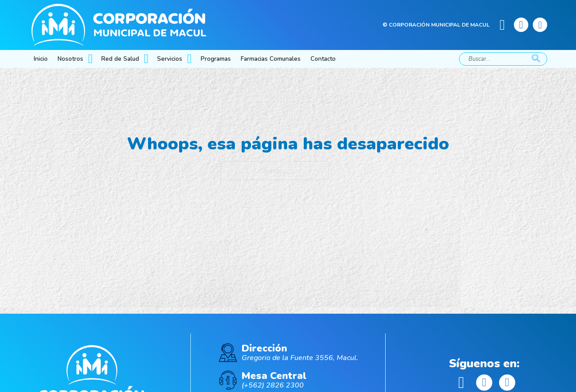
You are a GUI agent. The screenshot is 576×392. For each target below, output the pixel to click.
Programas (216, 59)
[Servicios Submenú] (190, 59)
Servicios (170, 59)
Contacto (323, 59)
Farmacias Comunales (271, 59)
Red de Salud (120, 59)
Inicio (41, 59)
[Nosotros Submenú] (91, 59)
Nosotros (70, 59)
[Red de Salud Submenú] (147, 59)
